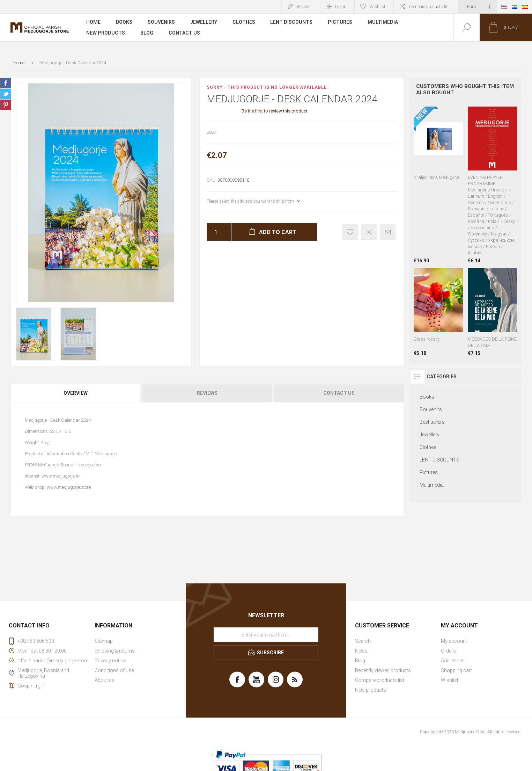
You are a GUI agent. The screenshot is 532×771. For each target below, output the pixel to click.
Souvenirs (161, 22)
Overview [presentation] (76, 393)
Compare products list (429, 7)
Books (124, 22)
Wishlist (450, 680)
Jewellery (204, 22)
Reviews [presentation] (207, 393)
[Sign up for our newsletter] (266, 635)
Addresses (453, 661)
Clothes (244, 22)
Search (363, 641)
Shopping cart (456, 670)
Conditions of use (114, 670)
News (361, 651)
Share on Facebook (6, 83)
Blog (147, 33)
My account (454, 641)
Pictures (340, 22)
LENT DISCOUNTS (292, 22)
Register (304, 7)
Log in (341, 7)
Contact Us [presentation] (339, 393)
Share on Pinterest (6, 105)
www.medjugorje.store (69, 487)
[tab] (76, 393)
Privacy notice (110, 661)
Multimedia (383, 22)
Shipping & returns (115, 651)
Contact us (184, 33)
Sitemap (104, 641)
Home (93, 22)
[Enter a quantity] (214, 232)
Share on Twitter (6, 94)
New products (106, 33)
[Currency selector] (478, 7)
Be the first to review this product (275, 111)
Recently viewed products (383, 670)
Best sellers (432, 422)
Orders (448, 651)
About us (105, 680)
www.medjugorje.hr (61, 476)
